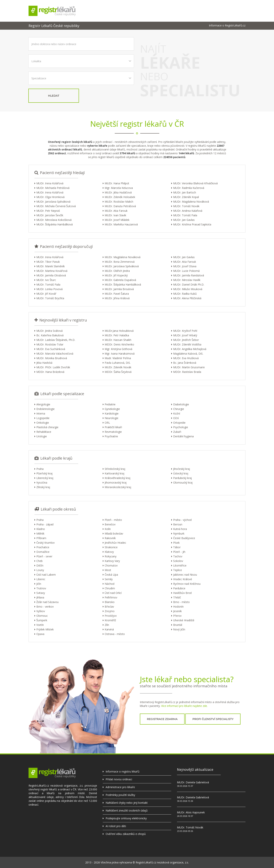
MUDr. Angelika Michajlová (190, 349)
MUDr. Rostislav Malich (119, 202)
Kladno (41, 529)
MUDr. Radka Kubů (185, 294)
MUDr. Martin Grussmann (189, 367)
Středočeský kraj (115, 469)
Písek (176, 543)
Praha (40, 469)
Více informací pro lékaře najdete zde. (184, 706)
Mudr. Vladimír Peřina (118, 358)
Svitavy (41, 593)
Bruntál (178, 625)
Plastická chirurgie (47, 427)
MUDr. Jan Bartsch (185, 192)
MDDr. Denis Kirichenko (119, 344)
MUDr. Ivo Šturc (46, 280)
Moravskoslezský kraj (118, 487)
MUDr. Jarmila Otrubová (51, 275)
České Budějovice (184, 538)
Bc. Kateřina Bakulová (50, 335)
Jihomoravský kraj (116, 483)
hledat (54, 96)
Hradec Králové (183, 579)
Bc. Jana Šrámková (185, 363)
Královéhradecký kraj (117, 478)
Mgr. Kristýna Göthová (118, 349)
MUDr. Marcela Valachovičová (55, 354)
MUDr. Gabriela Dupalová (120, 280)
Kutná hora (180, 529)
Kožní (177, 413)
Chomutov (111, 565)
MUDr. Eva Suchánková (51, 349)
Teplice (178, 570)
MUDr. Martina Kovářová (52, 271)
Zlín (107, 625)
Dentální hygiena (183, 436)
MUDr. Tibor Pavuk (48, 262)
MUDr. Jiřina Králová (117, 298)
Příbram (41, 538)
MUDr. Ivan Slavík (115, 215)
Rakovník (110, 538)
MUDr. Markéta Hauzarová (121, 224)
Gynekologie (112, 409)
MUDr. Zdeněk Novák (118, 367)
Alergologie (43, 404)
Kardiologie (112, 413)
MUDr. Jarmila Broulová (119, 289)
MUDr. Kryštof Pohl (185, 331)
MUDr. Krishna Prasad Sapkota (192, 224)
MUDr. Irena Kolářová (50, 183)
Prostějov (111, 616)
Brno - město (181, 602)
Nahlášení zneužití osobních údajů (127, 810)
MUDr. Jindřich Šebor (186, 340)
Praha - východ (182, 520)
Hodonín (178, 607)
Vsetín (40, 625)
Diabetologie (181, 404)
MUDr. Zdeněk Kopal (186, 197)
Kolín (108, 529)
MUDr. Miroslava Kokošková (54, 220)
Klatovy (109, 552)
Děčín (40, 565)
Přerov (177, 616)
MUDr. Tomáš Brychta (50, 298)
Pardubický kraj (182, 478)
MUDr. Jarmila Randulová (189, 275)
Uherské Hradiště (184, 620)
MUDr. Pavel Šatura (117, 294)
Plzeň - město (113, 520)
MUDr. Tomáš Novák (186, 206)
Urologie (42, 436)
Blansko (110, 602)
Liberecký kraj (45, 478)
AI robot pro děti (116, 826)
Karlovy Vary (112, 561)
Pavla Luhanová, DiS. (118, 363)
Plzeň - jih (179, 552)
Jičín (39, 584)
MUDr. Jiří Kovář (46, 294)
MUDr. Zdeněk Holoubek (120, 197)
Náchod (110, 584)
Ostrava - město (115, 634)
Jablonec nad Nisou (185, 575)
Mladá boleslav (114, 533)
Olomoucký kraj (183, 483)
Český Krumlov (45, 543)
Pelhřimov (111, 597)
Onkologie (43, 423)
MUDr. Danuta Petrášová (120, 206)
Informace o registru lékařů (123, 771)
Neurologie (112, 418)
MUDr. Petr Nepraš (48, 211)
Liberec (41, 579)
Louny (40, 570)
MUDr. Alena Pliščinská (187, 298)
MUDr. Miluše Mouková (188, 289)
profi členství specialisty (213, 719)
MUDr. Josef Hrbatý (185, 335)
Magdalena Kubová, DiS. (188, 354)
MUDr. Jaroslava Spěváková (53, 202)
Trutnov (41, 588)
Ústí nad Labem (46, 575)
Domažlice (43, 552)
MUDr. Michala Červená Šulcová (56, 206)
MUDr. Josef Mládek (117, 220)
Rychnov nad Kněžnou (187, 584)
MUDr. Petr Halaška (117, 335)
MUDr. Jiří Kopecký (116, 275)
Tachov (178, 556)
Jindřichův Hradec (115, 543)
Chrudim (110, 588)
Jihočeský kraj (182, 469)
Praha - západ (45, 524)
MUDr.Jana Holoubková (119, 331)
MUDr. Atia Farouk (116, 211)
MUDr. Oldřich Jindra (117, 271)
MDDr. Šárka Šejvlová (118, 372)
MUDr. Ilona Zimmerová (120, 262)
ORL (107, 423)
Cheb (39, 561)
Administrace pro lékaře (120, 787)
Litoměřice (180, 565)
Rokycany (111, 556)
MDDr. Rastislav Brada (187, 372)
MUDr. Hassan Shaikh (118, 340)
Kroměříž (110, 620)
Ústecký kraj (181, 473)
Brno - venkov (45, 607)
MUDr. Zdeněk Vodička (187, 344)
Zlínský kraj (43, 487)
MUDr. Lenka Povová (49, 289)
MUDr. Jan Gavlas (184, 220)
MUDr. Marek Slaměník (51, 266)
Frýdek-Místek (45, 629)
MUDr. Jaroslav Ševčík (50, 215)
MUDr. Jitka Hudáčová (118, 192)
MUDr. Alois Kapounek (191, 812)
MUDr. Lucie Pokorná (186, 271)
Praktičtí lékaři (113, 427)
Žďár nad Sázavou (47, 602)
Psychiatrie (111, 436)
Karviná (109, 629)
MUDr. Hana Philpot (117, 183)
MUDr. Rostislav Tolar (50, 344)
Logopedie (43, 418)
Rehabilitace (44, 432)
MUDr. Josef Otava (185, 266)
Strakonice (111, 547)
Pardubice (179, 588)
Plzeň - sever (44, 556)
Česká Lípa (111, 575)
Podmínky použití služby (120, 795)
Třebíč (177, 597)
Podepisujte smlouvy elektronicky (126, 818)
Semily (109, 579)
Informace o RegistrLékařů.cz (227, 25)
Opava (40, 634)
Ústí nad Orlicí (113, 593)
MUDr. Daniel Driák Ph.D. (189, 284)
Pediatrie (110, 404)
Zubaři (177, 432)
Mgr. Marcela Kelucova (119, 188)
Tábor (177, 547)
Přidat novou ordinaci (119, 779)
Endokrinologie (45, 409)
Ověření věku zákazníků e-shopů (126, 834)
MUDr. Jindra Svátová (49, 331)
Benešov (110, 524)
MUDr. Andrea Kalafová (188, 211)
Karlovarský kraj (114, 473)
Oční (176, 418)
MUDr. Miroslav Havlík (187, 280)
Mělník (40, 533)
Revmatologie (113, 432)
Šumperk (42, 620)
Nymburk (179, 533)
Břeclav (109, 607)
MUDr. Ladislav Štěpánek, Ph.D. (56, 340)
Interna (41, 413)
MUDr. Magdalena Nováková (191, 202)
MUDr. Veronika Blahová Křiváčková (195, 183)
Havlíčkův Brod (182, 593)
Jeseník (177, 611)
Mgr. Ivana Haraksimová (120, 354)
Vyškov (41, 611)
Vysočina (42, 483)
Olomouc (42, 616)
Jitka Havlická (44, 363)
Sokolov (178, 561)
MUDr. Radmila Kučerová (189, 188)
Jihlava (40, 597)
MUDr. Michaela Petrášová (53, 188)
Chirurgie (179, 409)
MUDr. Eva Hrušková (186, 358)
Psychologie (181, 427)
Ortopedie (179, 423)
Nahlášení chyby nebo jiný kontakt (127, 803)
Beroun (178, 524)
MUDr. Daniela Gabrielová (193, 782)
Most (108, 570)
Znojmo (110, 611)
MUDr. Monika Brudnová (52, 358)
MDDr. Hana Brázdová (50, 372)
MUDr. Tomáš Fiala (185, 215)
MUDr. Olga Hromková (50, 197)
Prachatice (43, 547)
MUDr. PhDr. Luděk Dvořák (53, 367)
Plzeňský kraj (44, 473)
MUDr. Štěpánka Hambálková (55, 224)
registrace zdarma (162, 719)
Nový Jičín (179, 629)
